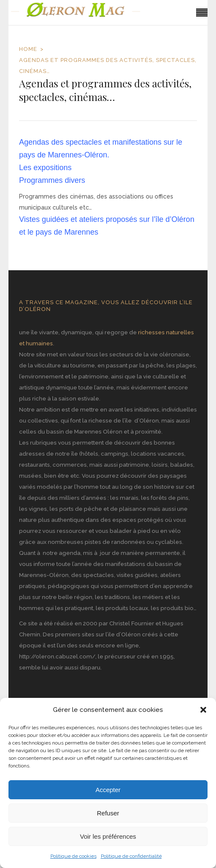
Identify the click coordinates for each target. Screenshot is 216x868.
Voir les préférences (108, 836)
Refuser (108, 813)
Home (28, 49)
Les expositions (45, 168)
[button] (203, 710)
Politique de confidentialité (131, 856)
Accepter (108, 790)
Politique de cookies (73, 856)
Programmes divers (52, 180)
